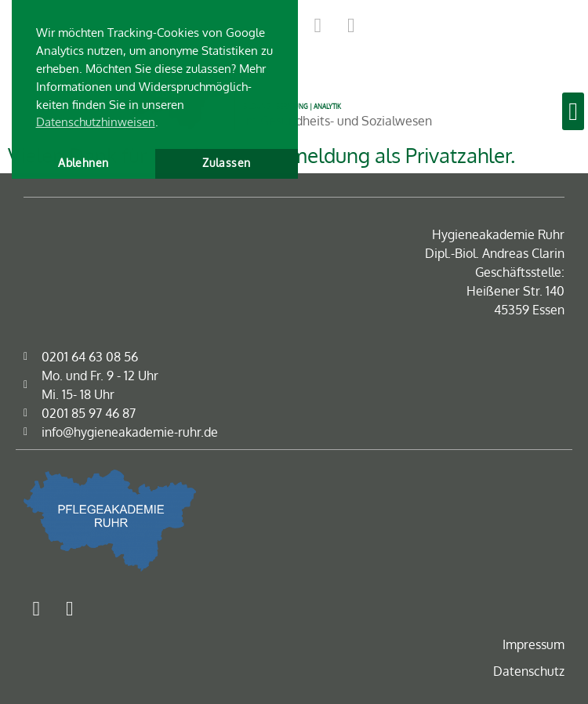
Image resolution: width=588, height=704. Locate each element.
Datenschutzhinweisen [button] (96, 122)
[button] (573, 111)
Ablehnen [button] (83, 163)
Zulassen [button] (226, 163)
